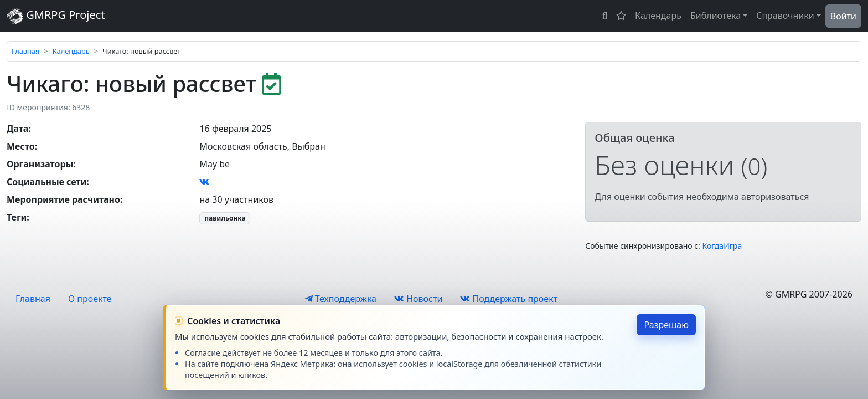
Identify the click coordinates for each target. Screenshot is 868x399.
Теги (17, 217)
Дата (17, 129)
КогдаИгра (722, 246)
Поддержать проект (509, 299)
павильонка (225, 218)
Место (21, 146)
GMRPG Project (56, 16)
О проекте (90, 299)
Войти (843, 16)
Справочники (785, 16)
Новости (418, 299)
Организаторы (40, 164)
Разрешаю (666, 325)
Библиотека (715, 16)
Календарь (658, 16)
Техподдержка (341, 299)
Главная (25, 51)
